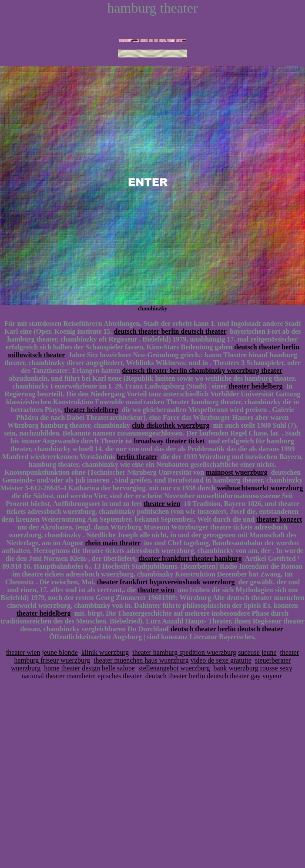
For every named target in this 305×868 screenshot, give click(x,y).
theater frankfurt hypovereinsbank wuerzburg (166, 582)
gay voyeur (266, 676)
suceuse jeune (257, 652)
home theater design (72, 668)
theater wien (162, 504)
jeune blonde (60, 652)
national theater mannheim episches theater (82, 676)
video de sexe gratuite (221, 660)
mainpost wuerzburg (237, 472)
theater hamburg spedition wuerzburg (184, 652)
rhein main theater (113, 543)
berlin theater (137, 457)
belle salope (118, 668)
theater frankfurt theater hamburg (190, 558)
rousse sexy (276, 668)
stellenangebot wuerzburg (174, 668)
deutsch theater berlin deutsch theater (170, 331)
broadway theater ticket (169, 441)
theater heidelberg (256, 386)
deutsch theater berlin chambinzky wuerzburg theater (202, 370)
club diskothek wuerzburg (171, 425)
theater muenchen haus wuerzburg (141, 660)
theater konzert (279, 519)
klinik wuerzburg (105, 652)
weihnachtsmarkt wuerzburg (260, 488)
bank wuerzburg (236, 668)
